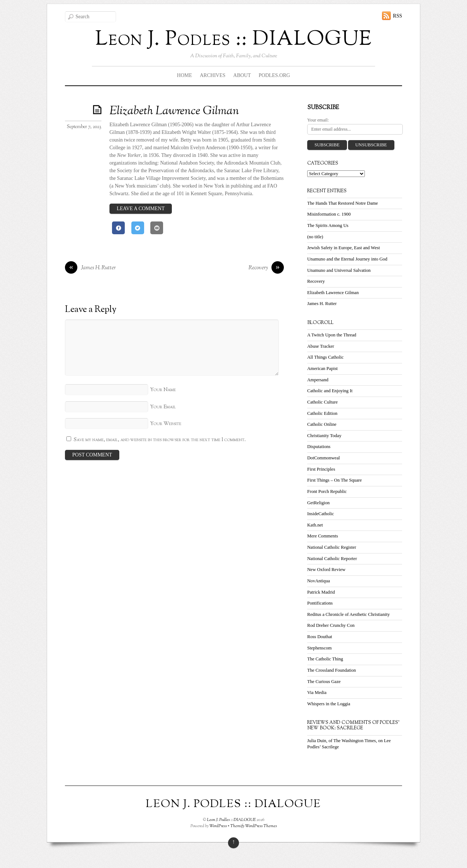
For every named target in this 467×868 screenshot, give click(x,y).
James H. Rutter (90, 268)
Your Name (163, 390)
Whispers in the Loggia (329, 704)
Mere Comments (323, 536)
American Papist (323, 369)
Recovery (266, 268)
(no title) (315, 237)
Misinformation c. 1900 (329, 214)
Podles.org (274, 75)
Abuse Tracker (321, 346)
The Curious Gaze (324, 682)
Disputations (319, 447)
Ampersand (318, 380)
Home (184, 75)
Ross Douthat (320, 637)
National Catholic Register (332, 547)
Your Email (163, 407)
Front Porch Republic (327, 491)
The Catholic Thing (325, 659)
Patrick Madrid (321, 592)
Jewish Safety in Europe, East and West (344, 248)
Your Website (166, 424)
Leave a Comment (141, 209)
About (242, 75)
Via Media (317, 693)
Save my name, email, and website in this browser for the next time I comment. (160, 440)
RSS (397, 16)
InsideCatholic (321, 514)
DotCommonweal (324, 458)
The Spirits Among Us (328, 225)
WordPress (218, 826)
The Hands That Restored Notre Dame (343, 203)
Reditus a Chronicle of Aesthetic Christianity (348, 614)
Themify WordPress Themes (254, 826)
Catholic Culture (323, 402)
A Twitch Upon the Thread (332, 335)
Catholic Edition (322, 413)
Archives (213, 75)
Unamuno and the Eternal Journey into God (347, 259)
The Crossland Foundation (332, 670)
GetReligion (319, 503)
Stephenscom (319, 648)
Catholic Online (322, 424)
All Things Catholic (325, 357)
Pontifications (320, 603)
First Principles (321, 469)
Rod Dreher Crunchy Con (331, 625)
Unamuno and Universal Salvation (339, 270)
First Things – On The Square (335, 480)
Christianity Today (324, 436)
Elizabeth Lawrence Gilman (174, 111)
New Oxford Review (326, 570)
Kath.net (315, 525)
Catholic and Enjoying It (330, 391)
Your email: (318, 120)
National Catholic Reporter (332, 559)
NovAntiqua (319, 581)
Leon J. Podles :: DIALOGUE (231, 820)
